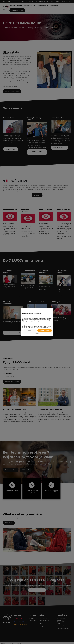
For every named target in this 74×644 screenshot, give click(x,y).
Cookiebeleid (45, 327)
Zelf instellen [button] (37, 333)
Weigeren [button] (29, 330)
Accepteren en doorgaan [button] (45, 330)
